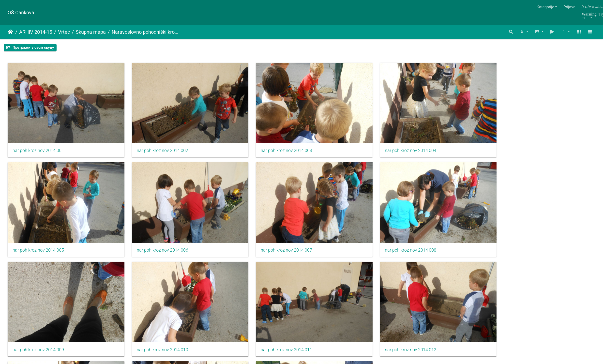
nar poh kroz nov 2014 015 (237, 298)
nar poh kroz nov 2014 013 (38, 298)
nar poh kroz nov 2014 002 (137, 133)
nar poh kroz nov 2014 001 (38, 133)
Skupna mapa (91, 32)
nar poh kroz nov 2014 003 (237, 133)
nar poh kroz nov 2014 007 (38, 216)
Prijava (569, 7)
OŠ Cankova (21, 13)
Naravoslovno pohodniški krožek (146, 32)
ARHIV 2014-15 (36, 32)
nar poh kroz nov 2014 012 (534, 216)
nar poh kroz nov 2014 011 (435, 216)
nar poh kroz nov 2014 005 (435, 133)
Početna (10, 32)
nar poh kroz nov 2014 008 (137, 216)
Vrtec (64, 32)
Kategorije (545, 7)
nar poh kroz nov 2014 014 (137, 298)
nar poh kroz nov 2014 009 (237, 216)
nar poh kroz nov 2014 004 (336, 133)
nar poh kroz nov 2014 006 (534, 133)
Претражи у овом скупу (30, 47)
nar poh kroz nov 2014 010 (336, 216)
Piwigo (311, 342)
